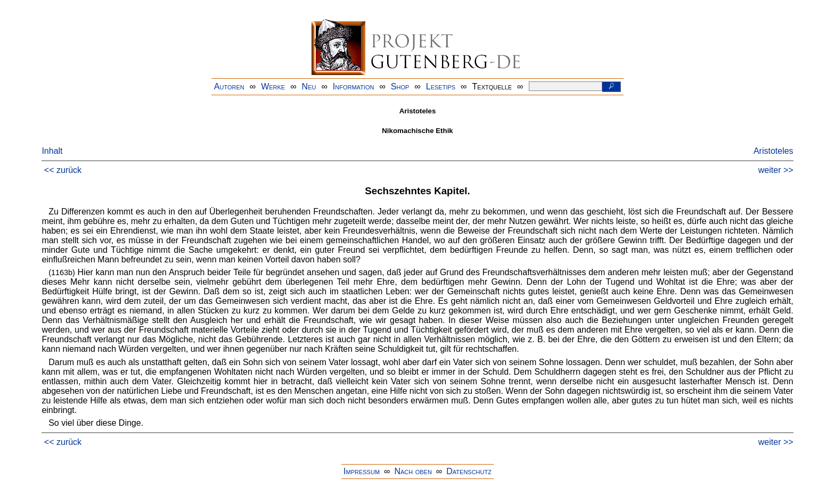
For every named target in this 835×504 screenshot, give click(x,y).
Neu (309, 86)
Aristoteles (773, 151)
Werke (273, 86)
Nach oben (413, 471)
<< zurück (63, 170)
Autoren (229, 86)
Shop (400, 86)
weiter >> (776, 170)
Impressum (362, 471)
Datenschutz (469, 471)
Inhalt (52, 151)
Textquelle (492, 86)
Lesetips (441, 86)
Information (354, 86)
